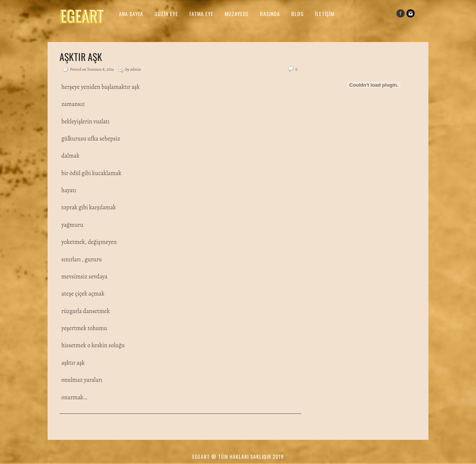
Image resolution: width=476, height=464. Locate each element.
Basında (270, 14)
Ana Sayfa (131, 14)
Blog (297, 14)
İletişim (325, 14)
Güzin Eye (166, 14)
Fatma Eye (201, 14)
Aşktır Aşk (81, 57)
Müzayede (237, 14)
